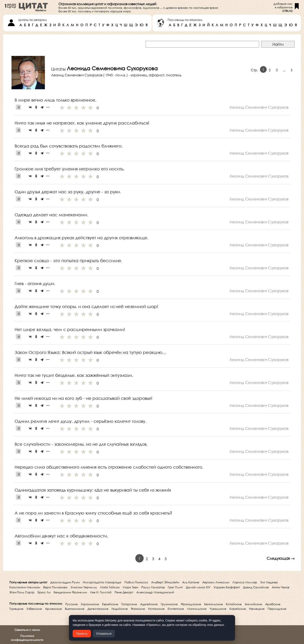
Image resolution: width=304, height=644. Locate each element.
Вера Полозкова (55, 587)
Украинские (90, 604)
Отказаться (104, 634)
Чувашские (218, 609)
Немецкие (257, 609)
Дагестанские (98, 609)
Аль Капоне (191, 582)
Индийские (120, 609)
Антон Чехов (281, 587)
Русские (72, 604)
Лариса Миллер (245, 582)
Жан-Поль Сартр (22, 592)
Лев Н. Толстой (101, 592)
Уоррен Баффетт (227, 587)
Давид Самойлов (256, 587)
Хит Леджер (269, 582)
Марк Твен (130, 587)
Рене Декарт (124, 592)
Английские (253, 604)
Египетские (176, 609)
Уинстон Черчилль (84, 587)
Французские (191, 604)
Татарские (129, 604)
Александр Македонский (155, 592)
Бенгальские (213, 604)
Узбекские (34, 609)
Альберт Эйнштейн (165, 582)
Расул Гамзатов (153, 587)
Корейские (238, 609)
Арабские (273, 604)
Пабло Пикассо (136, 582)
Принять (82, 634)
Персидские (277, 609)
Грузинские (169, 604)
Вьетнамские (75, 609)
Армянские (53, 609)
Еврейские (110, 604)
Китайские (234, 604)
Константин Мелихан (25, 587)
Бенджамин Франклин (70, 592)
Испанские (156, 609)
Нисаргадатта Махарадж (102, 582)
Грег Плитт (175, 587)
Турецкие (16, 609)
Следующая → (281, 558)
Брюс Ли (44, 592)
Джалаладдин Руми (65, 582)
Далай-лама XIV (198, 587)
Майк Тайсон (110, 587)
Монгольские (197, 609)
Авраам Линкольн (216, 582)
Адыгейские (149, 604)
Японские (138, 609)
